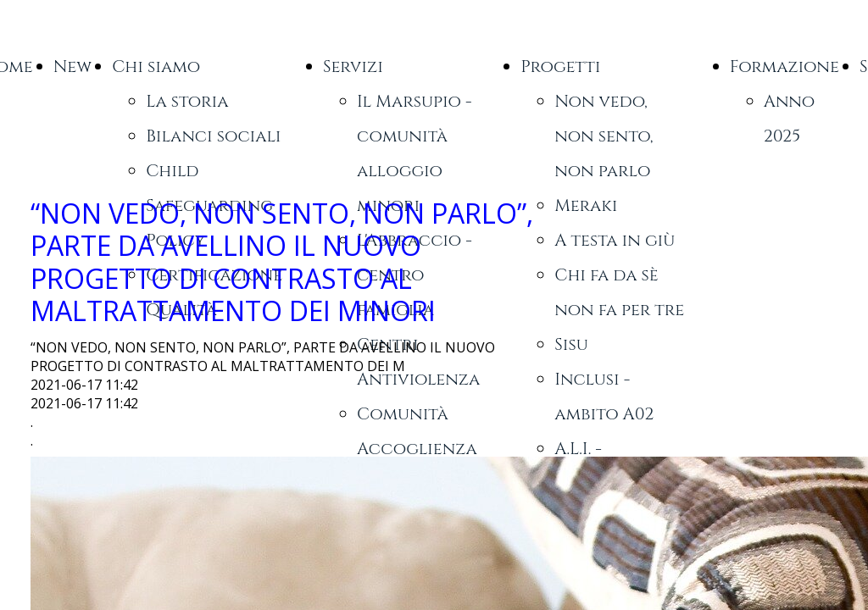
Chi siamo (156, 67)
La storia (187, 101)
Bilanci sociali (213, 136)
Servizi (353, 67)
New (73, 67)
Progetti (560, 67)
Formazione (785, 67)
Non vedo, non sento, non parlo (604, 136)
